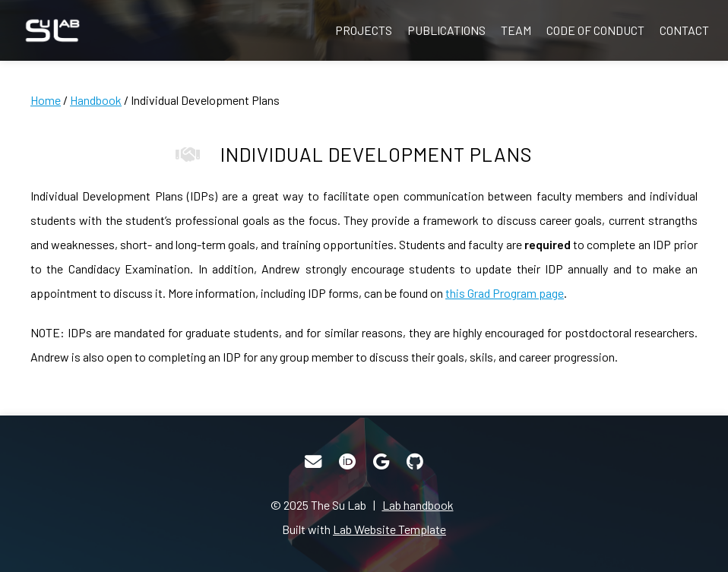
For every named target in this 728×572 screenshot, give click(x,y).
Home (46, 100)
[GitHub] (415, 462)
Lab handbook (418, 505)
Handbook (96, 100)
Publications (446, 30)
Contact (684, 30)
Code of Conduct (595, 30)
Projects (364, 30)
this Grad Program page (505, 293)
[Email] (313, 462)
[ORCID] (347, 462)
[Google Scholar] (381, 462)
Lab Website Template (389, 529)
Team (516, 30)
